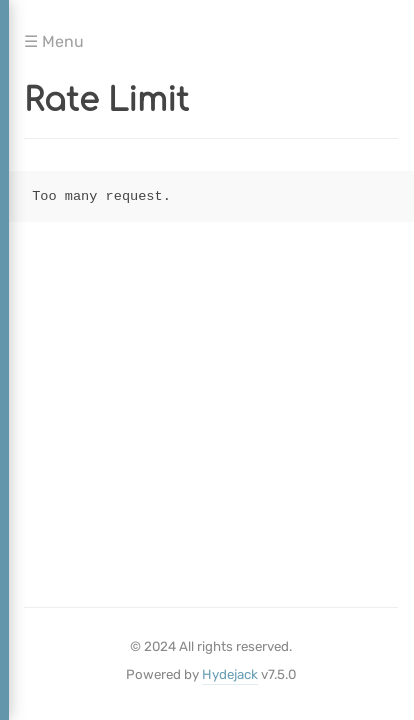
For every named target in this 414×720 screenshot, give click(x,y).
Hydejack (230, 674)
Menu (60, 39)
